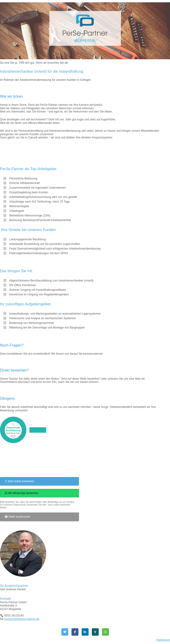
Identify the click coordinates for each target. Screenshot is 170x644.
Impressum (163, 640)
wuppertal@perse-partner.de (22, 619)
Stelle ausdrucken (18, 517)
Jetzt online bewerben (20, 481)
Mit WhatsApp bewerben (22, 493)
